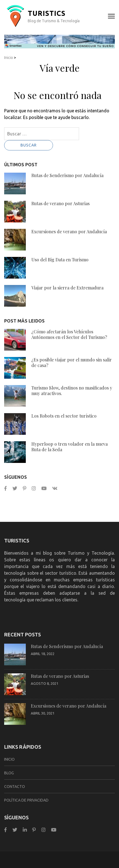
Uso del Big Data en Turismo (60, 260)
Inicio (9, 58)
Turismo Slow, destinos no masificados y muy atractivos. (72, 390)
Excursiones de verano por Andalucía (69, 231)
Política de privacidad (26, 800)
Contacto (15, 787)
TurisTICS (47, 13)
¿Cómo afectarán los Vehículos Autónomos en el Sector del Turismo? (69, 334)
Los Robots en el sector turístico (64, 416)
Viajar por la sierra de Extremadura (67, 288)
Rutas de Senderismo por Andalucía (67, 175)
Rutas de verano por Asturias (60, 203)
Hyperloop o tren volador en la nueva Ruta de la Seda (69, 447)
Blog (9, 773)
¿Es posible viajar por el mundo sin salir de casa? (72, 362)
